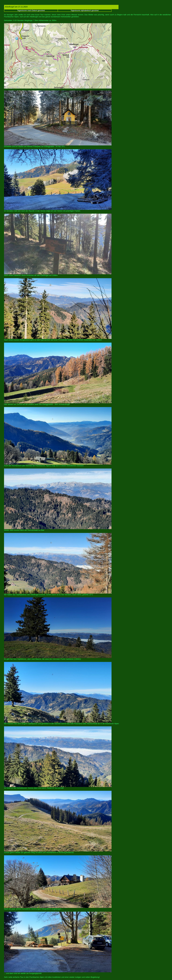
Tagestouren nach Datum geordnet (31, 10)
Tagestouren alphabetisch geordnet (85, 10)
